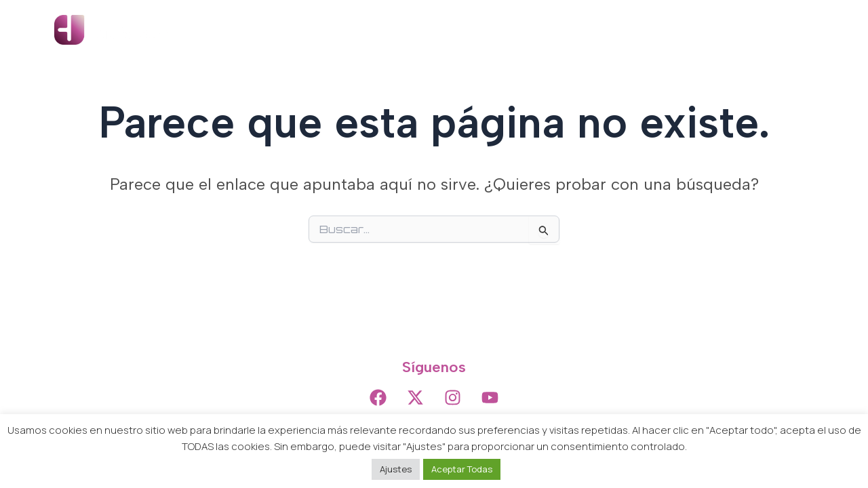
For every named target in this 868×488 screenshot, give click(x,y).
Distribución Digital (622, 29)
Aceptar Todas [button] (462, 469)
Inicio (398, 29)
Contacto (778, 29)
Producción (523, 29)
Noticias (712, 29)
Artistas (453, 29)
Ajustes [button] (396, 469)
